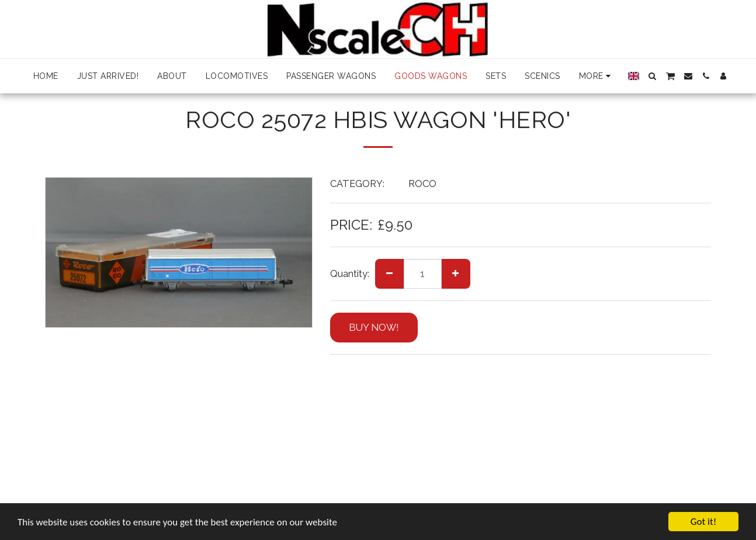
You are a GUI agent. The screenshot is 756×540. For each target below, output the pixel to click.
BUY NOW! (374, 327)
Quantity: (350, 274)
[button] (653, 76)
